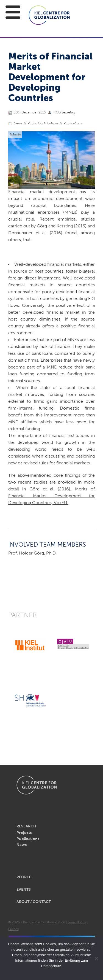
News (18, 124)
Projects (24, 833)
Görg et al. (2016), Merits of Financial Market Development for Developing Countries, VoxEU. (51, 496)
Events (24, 890)
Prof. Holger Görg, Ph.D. (32, 553)
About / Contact (34, 902)
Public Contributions (43, 124)
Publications (73, 124)
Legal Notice (77, 922)
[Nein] (96, 959)
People (24, 877)
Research (26, 826)
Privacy (14, 929)
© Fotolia (15, 135)
